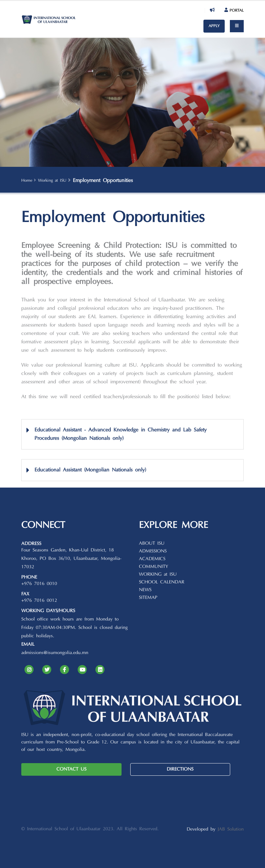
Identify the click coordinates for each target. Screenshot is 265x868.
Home (27, 181)
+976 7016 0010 (39, 584)
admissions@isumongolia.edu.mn (55, 653)
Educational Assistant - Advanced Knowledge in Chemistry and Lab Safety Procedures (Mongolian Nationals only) (121, 434)
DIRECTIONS (180, 769)
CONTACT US (71, 769)
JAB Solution (231, 829)
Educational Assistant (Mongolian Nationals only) (90, 470)
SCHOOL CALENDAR (162, 582)
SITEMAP (148, 598)
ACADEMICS (152, 559)
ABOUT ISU (152, 544)
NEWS (145, 590)
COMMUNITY (154, 567)
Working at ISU (52, 181)
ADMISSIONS (153, 551)
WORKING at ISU (158, 575)
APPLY (214, 26)
